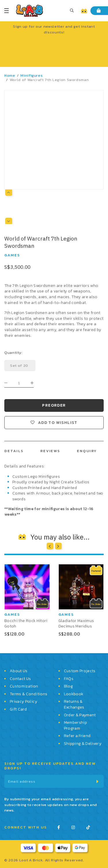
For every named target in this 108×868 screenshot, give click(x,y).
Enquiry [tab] (87, 451)
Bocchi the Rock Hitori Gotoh (26, 623)
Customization (24, 686)
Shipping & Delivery (83, 744)
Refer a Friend (77, 736)
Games (12, 255)
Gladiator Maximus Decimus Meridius (76, 623)
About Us (19, 671)
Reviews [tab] (50, 451)
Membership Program (76, 725)
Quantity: (13, 353)
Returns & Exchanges (74, 704)
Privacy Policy (23, 702)
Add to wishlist (58, 423)
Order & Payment (80, 715)
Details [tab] (14, 451)
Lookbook (74, 694)
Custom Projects (80, 671)
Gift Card (18, 709)
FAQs (69, 679)
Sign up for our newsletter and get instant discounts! (54, 29)
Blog (68, 686)
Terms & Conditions (29, 694)
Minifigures (32, 75)
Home (10, 75)
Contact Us (20, 679)
